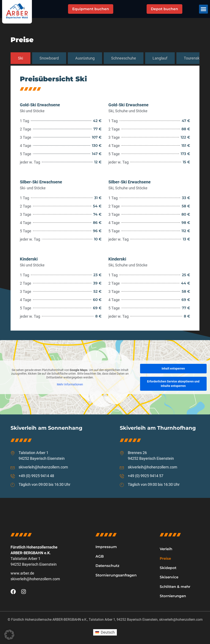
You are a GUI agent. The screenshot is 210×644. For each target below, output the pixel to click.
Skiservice (169, 577)
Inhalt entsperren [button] (173, 368)
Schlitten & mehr (176, 587)
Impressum (106, 547)
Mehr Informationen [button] (70, 384)
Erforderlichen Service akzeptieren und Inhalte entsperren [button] (173, 384)
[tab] (20, 58)
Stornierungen (173, 596)
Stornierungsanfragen (116, 575)
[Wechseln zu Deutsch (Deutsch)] (105, 633)
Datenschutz (107, 566)
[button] (203, 9)
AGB (100, 556)
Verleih (166, 549)
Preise (166, 558)
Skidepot (168, 568)
